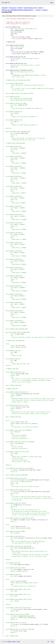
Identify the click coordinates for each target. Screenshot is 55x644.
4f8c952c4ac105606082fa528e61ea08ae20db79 (17, 10)
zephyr (40, 8)
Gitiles (10, 642)
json (52, 641)
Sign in (52, 2)
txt (48, 641)
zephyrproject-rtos (30, 8)
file (34, 16)
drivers (38, 10)
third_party (13, 8)
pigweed (4, 8)
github (20, 8)
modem (45, 10)
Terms (18, 642)
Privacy (14, 642)
